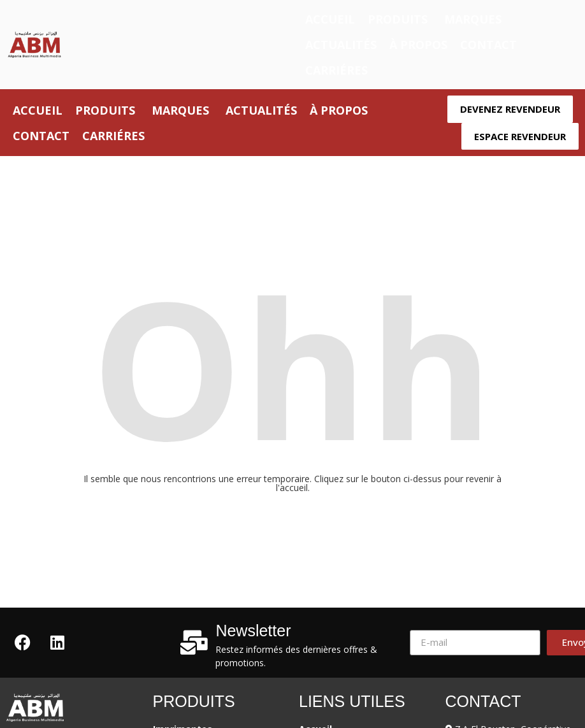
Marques (473, 19)
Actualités (341, 45)
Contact (488, 45)
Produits (398, 19)
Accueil (330, 19)
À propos (418, 45)
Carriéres (336, 70)
